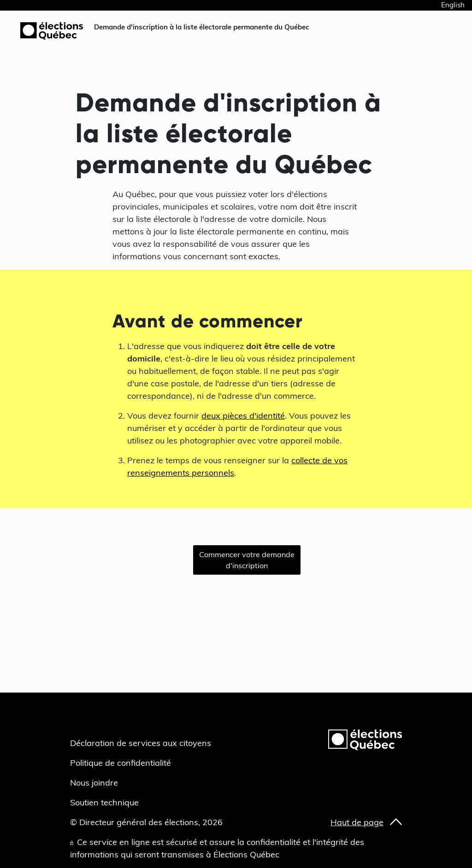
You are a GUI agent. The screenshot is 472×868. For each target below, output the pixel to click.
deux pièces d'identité (243, 416)
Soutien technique (104, 802)
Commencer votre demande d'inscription (247, 560)
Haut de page (357, 822)
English (453, 5)
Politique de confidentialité (121, 763)
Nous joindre (94, 783)
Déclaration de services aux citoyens (141, 743)
